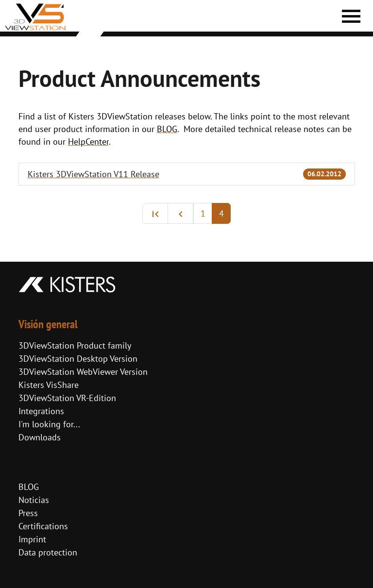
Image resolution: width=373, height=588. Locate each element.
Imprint (32, 539)
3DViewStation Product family (75, 345)
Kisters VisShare (49, 385)
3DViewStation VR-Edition (67, 398)
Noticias (34, 500)
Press (28, 513)
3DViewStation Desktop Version (78, 359)
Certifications (43, 526)
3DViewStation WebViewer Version (83, 372)
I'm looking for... (49, 424)
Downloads (40, 437)
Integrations (41, 411)
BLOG (29, 487)
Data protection (48, 552)
